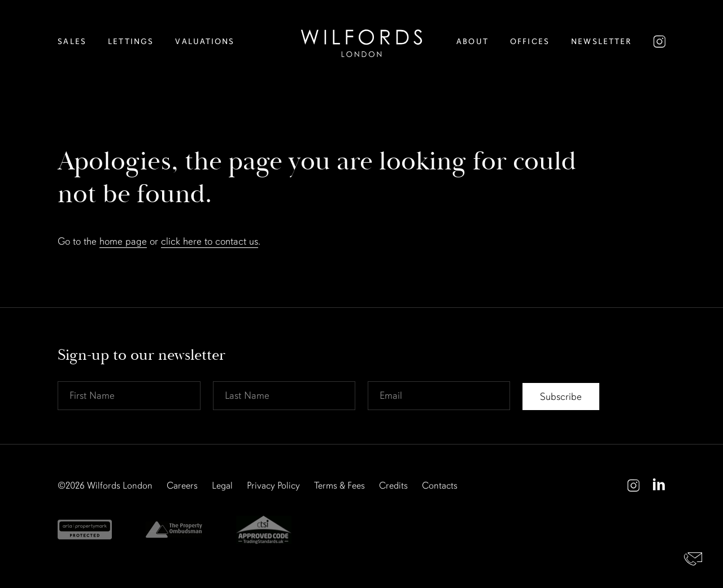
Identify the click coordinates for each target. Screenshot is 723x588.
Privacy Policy (273, 485)
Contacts (440, 485)
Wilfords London (120, 485)
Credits (393, 485)
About (472, 42)
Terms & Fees (339, 485)
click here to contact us (210, 241)
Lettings (131, 42)
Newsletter (601, 42)
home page (123, 241)
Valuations (205, 42)
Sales (72, 42)
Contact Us (693, 558)
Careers (182, 485)
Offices (530, 42)
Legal (222, 485)
